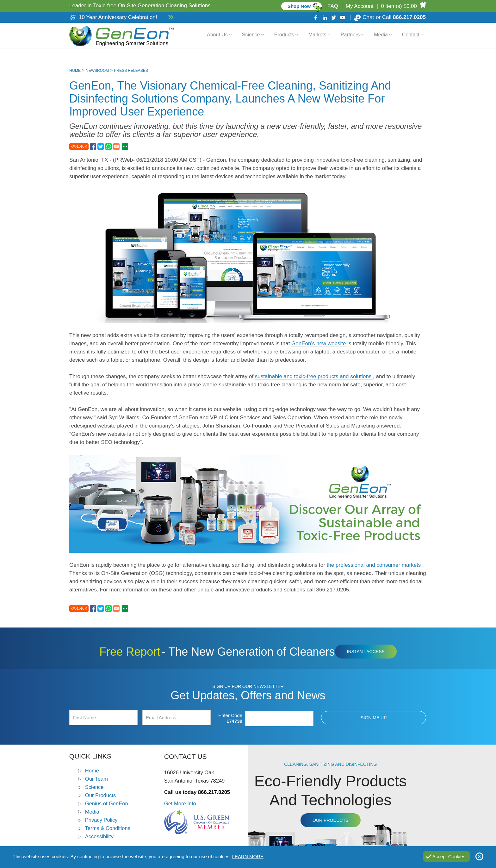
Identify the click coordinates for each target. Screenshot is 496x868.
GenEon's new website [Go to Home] (319, 343)
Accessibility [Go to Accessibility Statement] (99, 836)
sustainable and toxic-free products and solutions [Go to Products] (314, 376)
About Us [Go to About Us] (217, 35)
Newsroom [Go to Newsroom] (97, 71)
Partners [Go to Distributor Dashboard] (350, 35)
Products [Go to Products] (284, 35)
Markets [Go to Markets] (317, 35)
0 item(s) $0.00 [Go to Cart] (399, 6)
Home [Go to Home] (75, 71)
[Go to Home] (120, 35)
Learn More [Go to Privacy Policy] (248, 856)
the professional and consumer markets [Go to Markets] (375, 565)
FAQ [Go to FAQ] (333, 6)
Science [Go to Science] (251, 35)
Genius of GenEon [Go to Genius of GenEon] (107, 803)
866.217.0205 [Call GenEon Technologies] (409, 17)
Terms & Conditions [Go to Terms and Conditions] (108, 828)
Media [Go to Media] (381, 35)
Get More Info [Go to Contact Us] (180, 803)
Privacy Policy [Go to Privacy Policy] (101, 820)
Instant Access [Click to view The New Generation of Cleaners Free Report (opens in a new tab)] (366, 652)
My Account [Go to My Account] (360, 6)
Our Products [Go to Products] (100, 795)
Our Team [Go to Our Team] (96, 779)
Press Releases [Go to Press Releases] (131, 71)
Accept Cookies (449, 856)
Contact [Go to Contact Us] (411, 35)
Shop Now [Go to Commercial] (299, 6)
